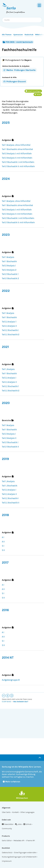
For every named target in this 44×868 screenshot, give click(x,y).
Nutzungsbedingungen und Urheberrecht (19, 857)
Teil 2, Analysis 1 (9, 322)
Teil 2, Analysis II (9, 326)
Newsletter (8, 824)
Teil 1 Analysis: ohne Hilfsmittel (16, 145)
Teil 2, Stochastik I (10, 330)
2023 (6, 235)
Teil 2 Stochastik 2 (10, 278)
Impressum (7, 861)
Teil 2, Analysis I (9, 378)
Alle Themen (7, 35)
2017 (5, 563)
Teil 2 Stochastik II (10, 447)
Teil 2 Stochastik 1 (10, 274)
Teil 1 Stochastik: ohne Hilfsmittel (17, 149)
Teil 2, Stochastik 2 (11, 334)
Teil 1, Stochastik (10, 486)
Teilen (38, 95)
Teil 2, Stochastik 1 (10, 386)
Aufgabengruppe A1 (11, 680)
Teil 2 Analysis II (9, 438)
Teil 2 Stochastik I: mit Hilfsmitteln (18, 162)
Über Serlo (6, 812)
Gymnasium (18, 35)
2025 (6, 123)
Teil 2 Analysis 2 (9, 270)
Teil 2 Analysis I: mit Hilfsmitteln (17, 154)
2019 (5, 459)
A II (3, 542)
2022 (6, 291)
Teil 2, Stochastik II (11, 503)
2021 (5, 347)
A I (3, 537)
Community (7, 828)
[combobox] (22, 20)
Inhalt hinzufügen (33, 91)
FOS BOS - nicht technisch (18, 42)
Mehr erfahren (11, 782)
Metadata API (19, 840)
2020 (6, 403)
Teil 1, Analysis (8, 369)
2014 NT (8, 658)
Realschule (29, 35)
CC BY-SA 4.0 (6, 702)
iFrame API (31, 840)
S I (3, 546)
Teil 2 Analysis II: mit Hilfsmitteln (17, 158)
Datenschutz (7, 852)
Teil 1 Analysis (8, 257)
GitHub (28, 824)
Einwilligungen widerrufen (25, 852)
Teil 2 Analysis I (9, 266)
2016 (5, 610)
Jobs (18, 824)
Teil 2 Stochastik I (10, 442)
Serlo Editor (7, 840)
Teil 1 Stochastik (9, 261)
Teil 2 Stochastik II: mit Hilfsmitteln (18, 166)
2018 (5, 515)
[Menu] (39, 5)
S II (3, 550)
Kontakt (15, 812)
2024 (6, 179)
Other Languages (27, 812)
